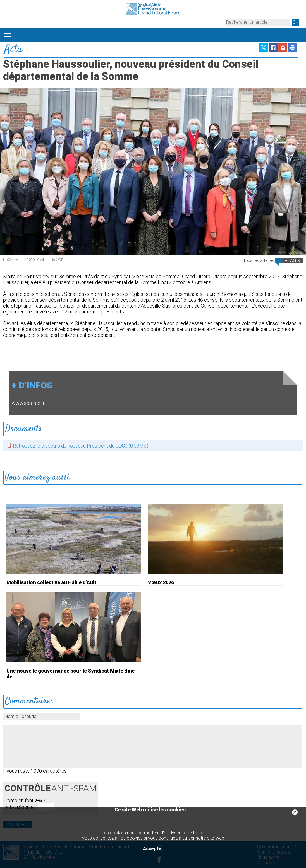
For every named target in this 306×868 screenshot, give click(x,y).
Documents (23, 429)
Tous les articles (259, 260)
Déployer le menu (7, 35)
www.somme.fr (28, 403)
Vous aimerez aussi (37, 477)
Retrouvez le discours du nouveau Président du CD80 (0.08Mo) (81, 446)
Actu (13, 49)
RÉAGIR (292, 261)
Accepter (153, 849)
